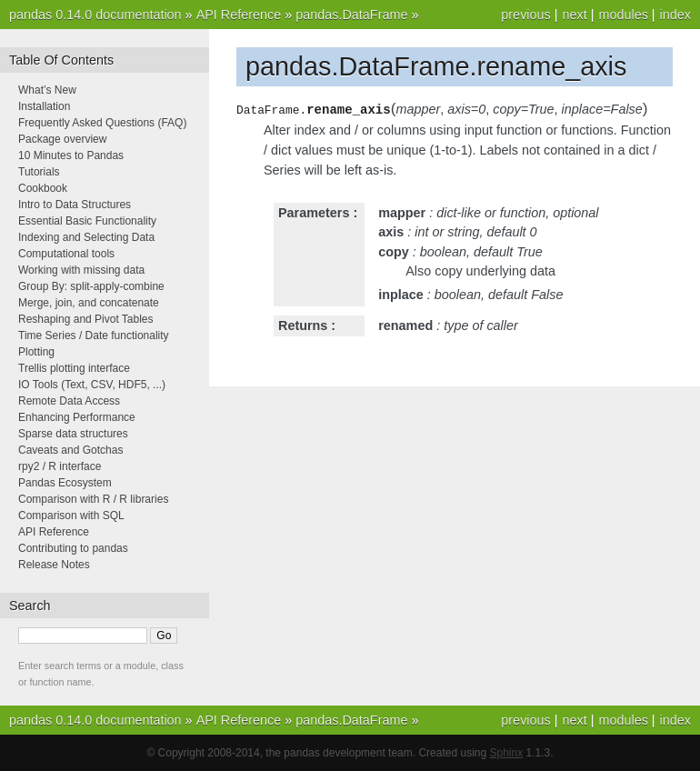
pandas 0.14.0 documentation (95, 15)
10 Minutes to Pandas (71, 155)
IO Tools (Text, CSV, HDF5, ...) (92, 385)
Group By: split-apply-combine (91, 286)
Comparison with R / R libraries (93, 499)
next (574, 15)
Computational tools (66, 254)
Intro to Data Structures (75, 205)
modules (623, 15)
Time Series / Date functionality (94, 335)
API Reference (239, 15)
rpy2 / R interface (60, 466)
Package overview (62, 139)
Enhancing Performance (77, 417)
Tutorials (39, 172)
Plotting (36, 352)
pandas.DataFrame (351, 15)
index (675, 15)
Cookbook (43, 188)
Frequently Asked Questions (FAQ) (102, 123)
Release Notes (54, 565)
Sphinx (507, 753)
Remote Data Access (69, 401)
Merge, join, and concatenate (89, 303)
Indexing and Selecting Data (86, 237)
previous (525, 15)
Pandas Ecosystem (65, 483)
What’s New (47, 90)
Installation (44, 106)
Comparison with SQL (71, 516)
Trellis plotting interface (74, 368)
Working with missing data (81, 270)
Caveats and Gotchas (70, 450)
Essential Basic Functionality (87, 221)
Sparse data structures (73, 434)
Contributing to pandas (73, 548)
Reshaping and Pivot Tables (86, 319)
